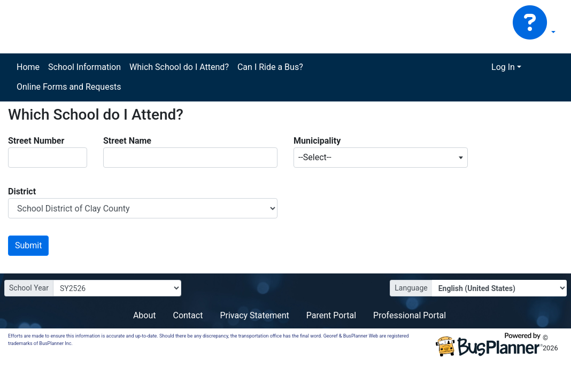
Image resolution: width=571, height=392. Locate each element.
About (145, 315)
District (22, 191)
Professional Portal (410, 315)
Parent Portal (331, 315)
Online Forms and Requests (69, 87)
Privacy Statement (254, 315)
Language (411, 288)
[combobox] (381, 158)
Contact (188, 315)
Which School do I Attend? (179, 67)
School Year (29, 288)
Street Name (127, 141)
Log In (503, 67)
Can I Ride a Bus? (270, 67)
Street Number (36, 141)
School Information (84, 67)
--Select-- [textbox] (315, 157)
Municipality (317, 141)
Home (28, 67)
